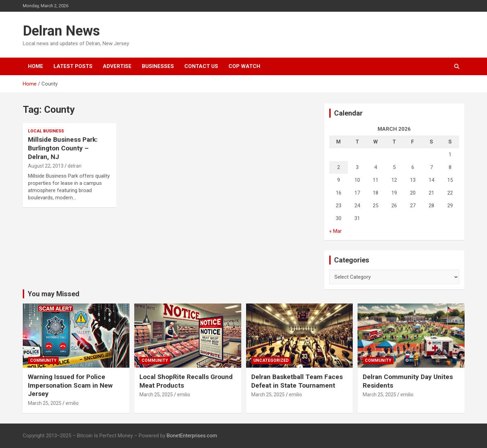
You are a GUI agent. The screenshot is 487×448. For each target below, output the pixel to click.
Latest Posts (73, 66)
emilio (72, 403)
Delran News (61, 31)
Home (36, 66)
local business (46, 131)
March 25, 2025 (45, 403)
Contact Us (201, 66)
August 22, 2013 (46, 166)
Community (43, 360)
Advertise (117, 66)
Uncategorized (271, 360)
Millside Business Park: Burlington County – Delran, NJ (63, 148)
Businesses (158, 66)
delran (75, 166)
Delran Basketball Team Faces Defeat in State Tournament (297, 381)
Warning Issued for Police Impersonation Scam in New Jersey (70, 385)
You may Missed (53, 294)
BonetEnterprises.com (192, 436)
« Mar (335, 231)
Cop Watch (244, 66)
